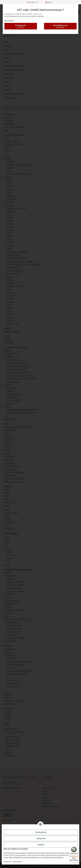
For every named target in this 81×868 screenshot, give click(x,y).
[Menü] (78, 847)
